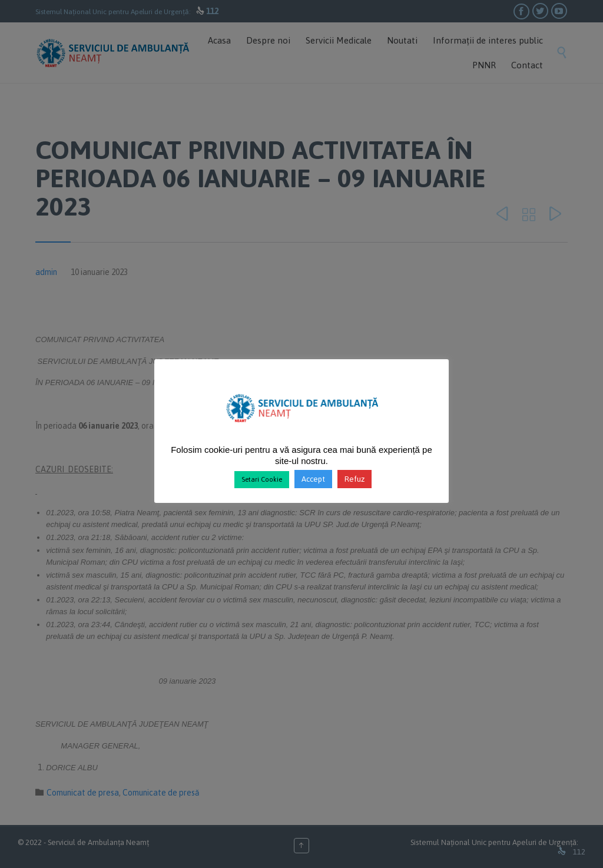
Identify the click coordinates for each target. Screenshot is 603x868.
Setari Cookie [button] (262, 479)
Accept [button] (313, 479)
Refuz (354, 479)
